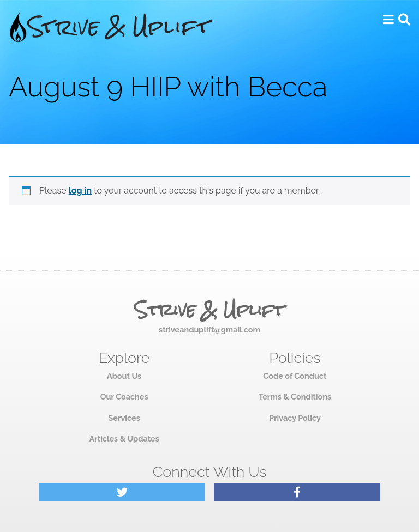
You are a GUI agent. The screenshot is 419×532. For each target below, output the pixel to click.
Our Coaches (124, 397)
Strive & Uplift (209, 310)
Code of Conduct (295, 376)
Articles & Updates (124, 439)
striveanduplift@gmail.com (209, 330)
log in (80, 191)
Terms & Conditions (295, 397)
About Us (124, 376)
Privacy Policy (295, 418)
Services (124, 418)
